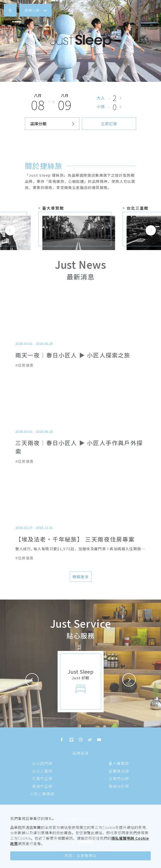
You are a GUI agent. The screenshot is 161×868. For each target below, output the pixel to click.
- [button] (109, 98)
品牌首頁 (81, 753)
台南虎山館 (119, 778)
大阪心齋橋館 (42, 794)
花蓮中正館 (42, 778)
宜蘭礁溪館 (119, 771)
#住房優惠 (25, 365)
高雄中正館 (42, 786)
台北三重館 (42, 771)
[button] (10, 10)
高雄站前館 (119, 786)
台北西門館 (42, 763)
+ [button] (121, 98)
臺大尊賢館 (119, 763)
